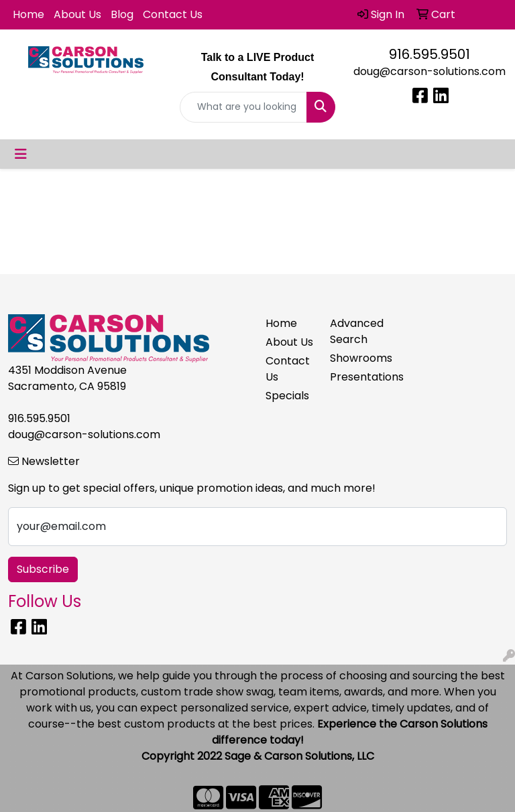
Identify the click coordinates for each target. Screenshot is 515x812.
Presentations (354, 377)
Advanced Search (354, 331)
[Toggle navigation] (21, 154)
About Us (77, 14)
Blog (122, 14)
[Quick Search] (243, 107)
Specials (287, 396)
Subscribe (43, 569)
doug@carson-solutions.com (430, 71)
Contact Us (173, 14)
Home (28, 14)
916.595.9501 (430, 54)
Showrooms (354, 358)
